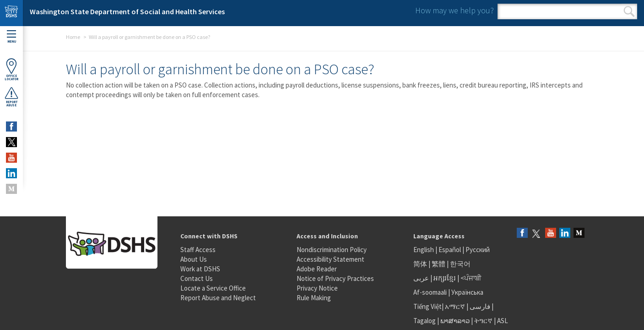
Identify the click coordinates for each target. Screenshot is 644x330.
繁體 (439, 264)
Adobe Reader (317, 269)
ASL (503, 321)
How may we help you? (455, 10)
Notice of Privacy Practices (335, 278)
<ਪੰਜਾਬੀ (471, 278)
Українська (467, 292)
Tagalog (425, 321)
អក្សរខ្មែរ (445, 278)
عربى (421, 278)
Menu (11, 37)
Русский (478, 250)
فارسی (479, 306)
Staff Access (198, 250)
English (424, 250)
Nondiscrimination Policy (332, 250)
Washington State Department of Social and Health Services (127, 11)
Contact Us (197, 278)
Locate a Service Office (213, 288)
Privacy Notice (317, 288)
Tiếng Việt (428, 306)
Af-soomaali (430, 292)
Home (73, 37)
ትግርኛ (483, 321)
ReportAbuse (11, 97)
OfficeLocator (11, 69)
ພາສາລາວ (455, 321)
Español (450, 250)
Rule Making (314, 298)
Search (629, 11)
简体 (420, 264)
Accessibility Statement (330, 259)
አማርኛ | (457, 306)
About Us (194, 259)
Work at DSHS (200, 269)
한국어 (460, 264)
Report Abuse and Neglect (218, 298)
